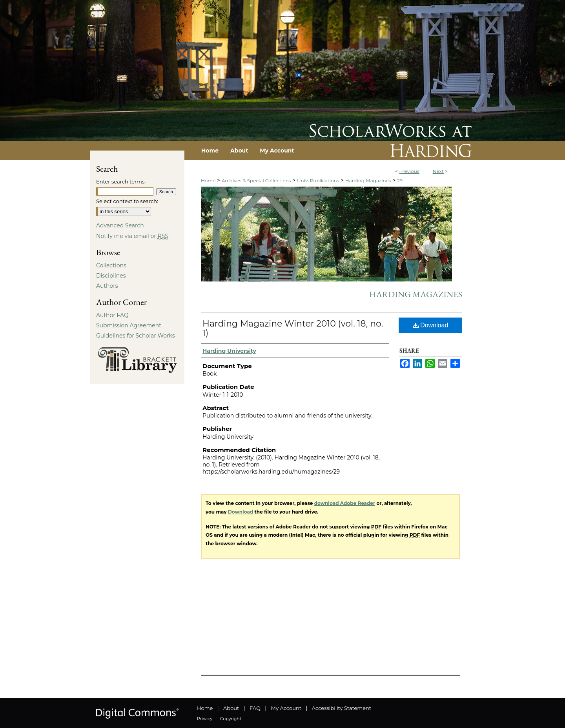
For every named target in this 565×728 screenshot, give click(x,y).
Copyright (231, 719)
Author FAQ (112, 315)
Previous (409, 171)
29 (400, 181)
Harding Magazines (368, 181)
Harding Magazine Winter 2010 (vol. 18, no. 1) (293, 328)
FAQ (255, 708)
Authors (107, 286)
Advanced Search (120, 225)
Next (438, 171)
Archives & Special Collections (256, 181)
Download (431, 325)
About (231, 708)
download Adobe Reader (345, 503)
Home (208, 181)
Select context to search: (127, 201)
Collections (111, 265)
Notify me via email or (132, 236)
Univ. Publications (318, 181)
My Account (286, 708)
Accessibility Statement (342, 708)
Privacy (205, 719)
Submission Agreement (129, 325)
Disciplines (111, 276)
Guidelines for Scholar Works (136, 336)
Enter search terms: (121, 182)
